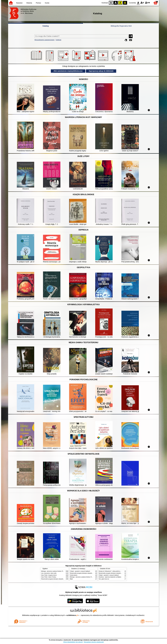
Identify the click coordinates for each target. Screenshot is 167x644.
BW (116, 3)
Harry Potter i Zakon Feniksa (49, 577)
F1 (142, 3)
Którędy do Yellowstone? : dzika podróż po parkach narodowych (115, 571)
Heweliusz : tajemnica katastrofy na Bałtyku (110, 577)
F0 (138, 3)
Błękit (71, 579)
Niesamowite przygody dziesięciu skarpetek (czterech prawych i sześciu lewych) (62, 579)
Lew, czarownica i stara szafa (49, 573)
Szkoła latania (74, 575)
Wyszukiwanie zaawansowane (45, 40)
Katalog (46, 26)
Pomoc (38, 3)
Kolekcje (58, 40)
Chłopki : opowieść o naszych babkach (80, 571)
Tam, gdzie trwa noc (104, 579)
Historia (29, 3)
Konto (47, 3)
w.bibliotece (72, 615)
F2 (148, 3)
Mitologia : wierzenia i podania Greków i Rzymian (54, 571)
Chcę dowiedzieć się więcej (73, 642)
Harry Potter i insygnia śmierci (49, 575)
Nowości (19, 3)
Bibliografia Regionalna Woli (121, 26)
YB (120, 3)
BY (125, 3)
